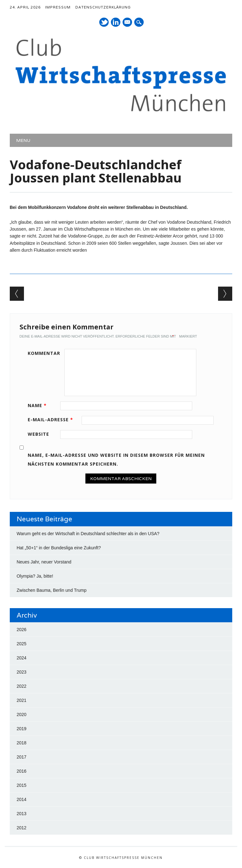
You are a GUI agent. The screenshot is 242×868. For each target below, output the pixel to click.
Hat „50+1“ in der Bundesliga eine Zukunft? (59, 548)
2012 (22, 828)
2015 (22, 785)
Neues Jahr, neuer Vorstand (44, 562)
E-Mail (128, 23)
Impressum (58, 7)
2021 (22, 700)
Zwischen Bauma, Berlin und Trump (52, 590)
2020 (22, 714)
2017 (22, 757)
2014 (22, 799)
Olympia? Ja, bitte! (35, 576)
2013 (22, 814)
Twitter (104, 22)
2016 (22, 771)
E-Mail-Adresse (53, 420)
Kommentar (44, 353)
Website (38, 434)
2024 (22, 658)
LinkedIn (116, 22)
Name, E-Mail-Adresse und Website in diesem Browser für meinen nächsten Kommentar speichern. (116, 459)
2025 (22, 644)
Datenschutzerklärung (103, 7)
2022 (22, 686)
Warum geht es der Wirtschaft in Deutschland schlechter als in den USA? (88, 534)
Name (39, 405)
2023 (22, 672)
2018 (22, 743)
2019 (22, 729)
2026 (22, 630)
